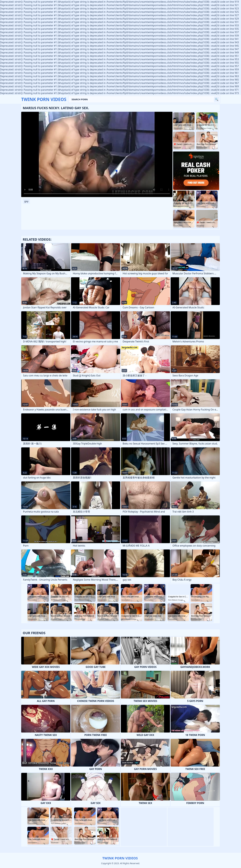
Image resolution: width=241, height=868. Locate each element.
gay (26, 201)
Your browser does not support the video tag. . (97, 154)
